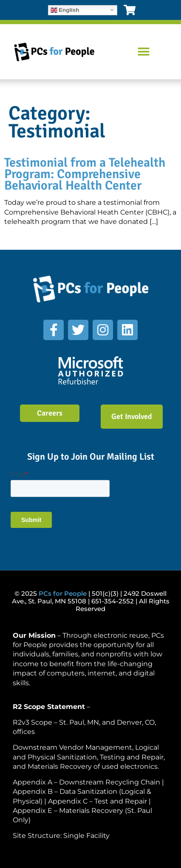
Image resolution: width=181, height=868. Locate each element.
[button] (144, 52)
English (65, 10)
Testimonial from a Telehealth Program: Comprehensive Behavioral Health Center (85, 174)
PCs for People (63, 593)
